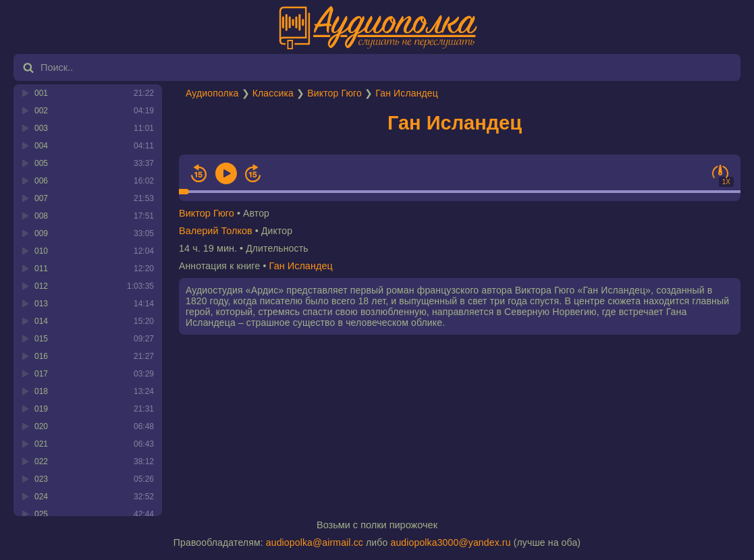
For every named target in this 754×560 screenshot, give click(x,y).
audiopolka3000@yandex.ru (450, 542)
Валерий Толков (216, 231)
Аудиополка (212, 93)
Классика (273, 93)
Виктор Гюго (334, 93)
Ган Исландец (407, 93)
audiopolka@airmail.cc (315, 542)
